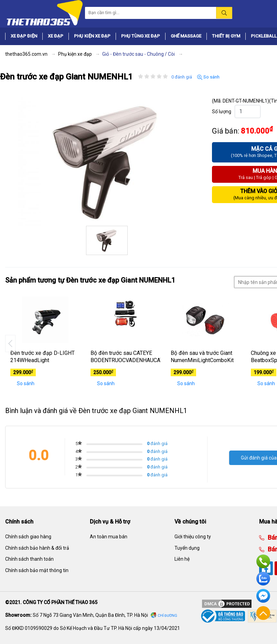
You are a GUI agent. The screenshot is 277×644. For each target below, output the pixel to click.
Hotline (263, 561)
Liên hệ (182, 559)
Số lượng (222, 112)
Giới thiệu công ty (193, 537)
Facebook (263, 596)
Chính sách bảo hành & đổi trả (37, 548)
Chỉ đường (167, 616)
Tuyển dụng (187, 548)
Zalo (263, 579)
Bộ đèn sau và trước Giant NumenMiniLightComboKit (202, 357)
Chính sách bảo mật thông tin (37, 570)
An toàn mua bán (109, 537)
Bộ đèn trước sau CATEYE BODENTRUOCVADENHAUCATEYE (125, 357)
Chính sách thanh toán (29, 559)
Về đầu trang (263, 613)
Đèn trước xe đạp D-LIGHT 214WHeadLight (42, 357)
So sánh (208, 77)
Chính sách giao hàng (28, 537)
